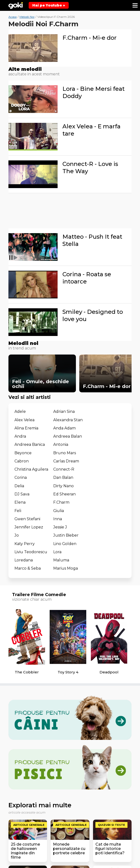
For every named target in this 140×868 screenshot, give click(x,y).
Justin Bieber (65, 493)
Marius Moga (27, 518)
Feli (18, 477)
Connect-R (25, 452)
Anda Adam (101, 420)
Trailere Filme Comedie (40, 544)
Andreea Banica (105, 428)
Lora (94, 502)
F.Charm (98, 469)
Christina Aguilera (107, 444)
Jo (17, 493)
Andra (20, 428)
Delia (19, 461)
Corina (58, 452)
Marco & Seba (103, 510)
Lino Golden (26, 502)
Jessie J (97, 485)
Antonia (22, 436)
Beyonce (61, 436)
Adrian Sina (63, 411)
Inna (19, 485)
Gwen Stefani (103, 477)
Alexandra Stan (29, 420)
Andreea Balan (67, 428)
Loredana (24, 510)
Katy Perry (100, 493)
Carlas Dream (65, 444)
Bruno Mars (101, 436)
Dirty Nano (63, 461)
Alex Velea (100, 411)
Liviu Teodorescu (69, 502)
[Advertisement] (70, 211)
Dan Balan (100, 452)
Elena (58, 469)
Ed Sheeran (26, 469)
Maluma (60, 510)
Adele (20, 411)
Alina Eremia (64, 420)
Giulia (58, 477)
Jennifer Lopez (67, 485)
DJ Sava (98, 461)
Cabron (22, 444)
